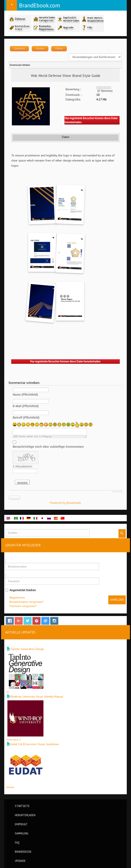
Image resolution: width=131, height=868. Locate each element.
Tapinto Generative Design (27, 649)
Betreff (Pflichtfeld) (26, 418)
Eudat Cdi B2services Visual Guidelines (35, 744)
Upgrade (20, 861)
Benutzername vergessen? (27, 602)
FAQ (17, 843)
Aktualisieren (24, 466)
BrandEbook (23, 852)
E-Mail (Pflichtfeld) (26, 406)
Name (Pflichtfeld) (25, 395)
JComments (117, 492)
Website (10, 787)
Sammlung (22, 833)
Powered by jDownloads (65, 503)
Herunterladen (25, 815)
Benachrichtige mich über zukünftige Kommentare (48, 447)
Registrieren (17, 598)
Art (8, 692)
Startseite (22, 806)
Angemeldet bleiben (21, 590)
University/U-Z (14, 740)
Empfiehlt (21, 824)
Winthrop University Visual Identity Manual (37, 697)
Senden (22, 483)
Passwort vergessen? (23, 606)
